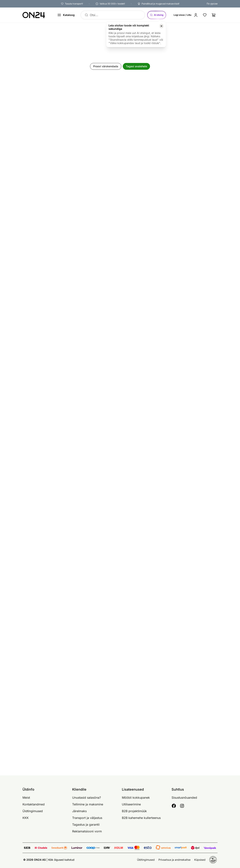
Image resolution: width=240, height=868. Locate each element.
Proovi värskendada (106, 66)
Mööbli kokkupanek (136, 798)
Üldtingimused (33, 811)
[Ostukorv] (214, 15)
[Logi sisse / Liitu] (186, 15)
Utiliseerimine (131, 804)
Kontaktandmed (34, 804)
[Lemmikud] (205, 15)
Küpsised (200, 860)
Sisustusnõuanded (184, 798)
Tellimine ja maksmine (88, 804)
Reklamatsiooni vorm (87, 831)
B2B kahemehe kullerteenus (141, 818)
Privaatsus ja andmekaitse (174, 860)
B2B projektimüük (134, 811)
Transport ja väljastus (87, 818)
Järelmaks (79, 811)
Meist (26, 798)
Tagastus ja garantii (86, 825)
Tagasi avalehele (136, 66)
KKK (26, 818)
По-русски (212, 4)
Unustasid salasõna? (87, 798)
